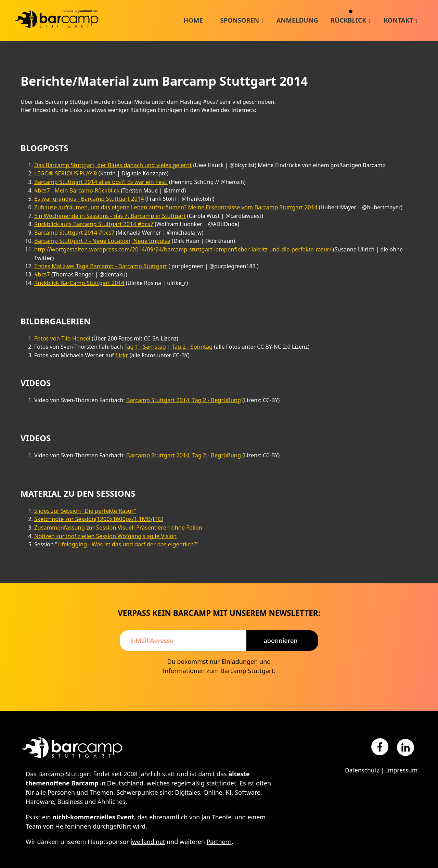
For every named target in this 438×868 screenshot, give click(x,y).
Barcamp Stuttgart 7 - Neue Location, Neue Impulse (100, 239)
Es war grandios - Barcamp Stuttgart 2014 (88, 198)
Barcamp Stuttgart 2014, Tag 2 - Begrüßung (182, 388)
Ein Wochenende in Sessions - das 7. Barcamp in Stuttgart (108, 214)
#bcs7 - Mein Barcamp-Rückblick (76, 189)
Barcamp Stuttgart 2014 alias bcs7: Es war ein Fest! (99, 181)
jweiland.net (148, 828)
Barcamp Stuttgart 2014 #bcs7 (73, 231)
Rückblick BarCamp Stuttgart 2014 (78, 272)
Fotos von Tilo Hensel (62, 327)
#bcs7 (42, 263)
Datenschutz (360, 756)
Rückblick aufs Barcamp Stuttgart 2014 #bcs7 (92, 222)
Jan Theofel (218, 803)
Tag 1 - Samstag (144, 335)
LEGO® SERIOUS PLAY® (65, 173)
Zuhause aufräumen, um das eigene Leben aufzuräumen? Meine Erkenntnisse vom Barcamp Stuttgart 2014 (172, 206)
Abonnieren (280, 627)
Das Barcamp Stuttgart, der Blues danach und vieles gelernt (111, 165)
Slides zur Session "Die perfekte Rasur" (84, 498)
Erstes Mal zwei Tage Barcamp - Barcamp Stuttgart (99, 255)
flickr (122, 343)
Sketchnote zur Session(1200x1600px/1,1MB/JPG (96, 506)
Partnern (220, 828)
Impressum (401, 756)
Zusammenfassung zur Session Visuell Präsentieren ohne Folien (116, 514)
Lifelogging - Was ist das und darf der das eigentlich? (125, 531)
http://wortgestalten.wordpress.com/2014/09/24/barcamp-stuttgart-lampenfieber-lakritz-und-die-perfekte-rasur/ (179, 247)
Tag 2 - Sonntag (191, 335)
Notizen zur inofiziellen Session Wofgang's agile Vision (104, 523)
